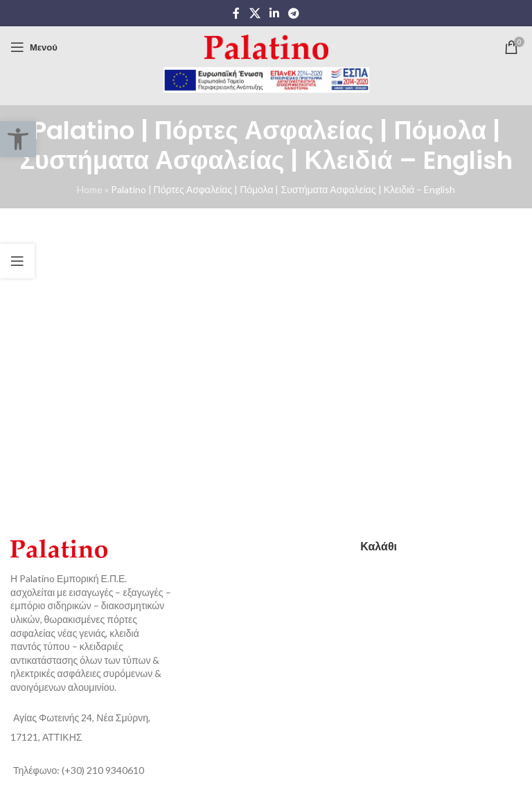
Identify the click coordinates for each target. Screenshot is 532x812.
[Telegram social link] (294, 13)
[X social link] (255, 13)
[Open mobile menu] (34, 47)
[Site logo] (266, 46)
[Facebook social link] (236, 13)
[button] (18, 139)
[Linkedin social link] (274, 13)
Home (90, 189)
